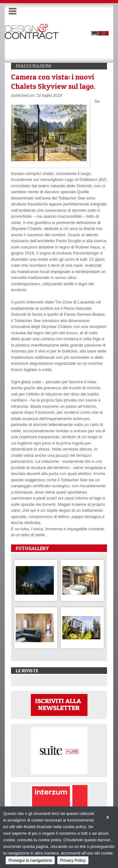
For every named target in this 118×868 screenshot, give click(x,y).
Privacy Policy (73, 860)
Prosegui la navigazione (30, 860)
